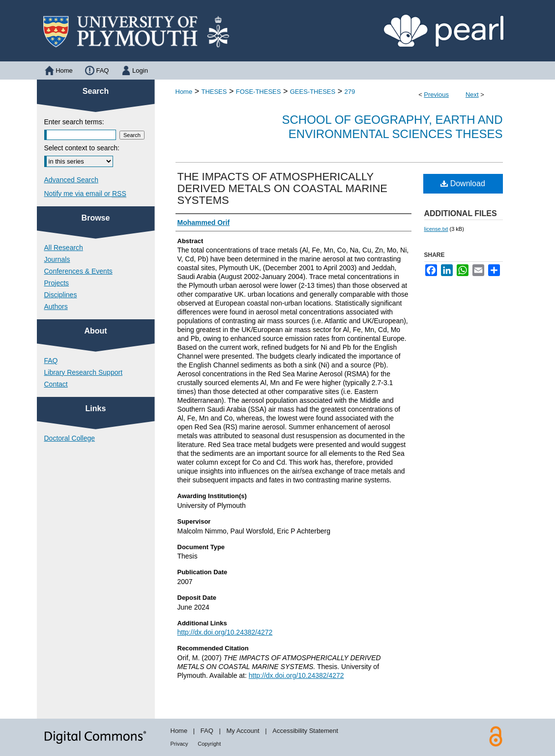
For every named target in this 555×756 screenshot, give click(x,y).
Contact (56, 384)
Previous (436, 95)
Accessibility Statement (305, 731)
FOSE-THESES (259, 92)
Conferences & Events (78, 271)
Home (184, 92)
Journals (57, 259)
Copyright (209, 744)
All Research (64, 248)
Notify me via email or (85, 194)
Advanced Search (72, 180)
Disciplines (61, 295)
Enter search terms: (74, 122)
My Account (243, 731)
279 (350, 92)
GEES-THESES (313, 92)
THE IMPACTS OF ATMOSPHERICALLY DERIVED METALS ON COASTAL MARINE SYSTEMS (282, 188)
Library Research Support (84, 372)
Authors (56, 307)
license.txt (436, 229)
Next (472, 95)
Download (463, 183)
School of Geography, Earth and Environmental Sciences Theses (393, 127)
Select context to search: (82, 148)
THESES (214, 92)
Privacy (179, 744)
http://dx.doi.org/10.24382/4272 (225, 632)
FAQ (51, 361)
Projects (57, 283)
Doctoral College (70, 438)
